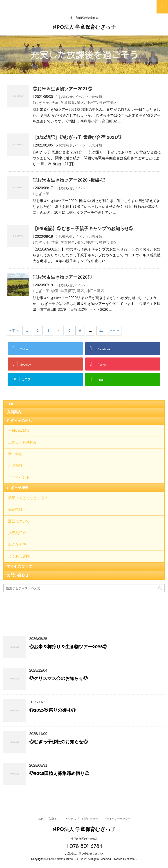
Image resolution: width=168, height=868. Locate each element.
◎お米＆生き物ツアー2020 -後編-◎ (69, 180)
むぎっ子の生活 (20, 421)
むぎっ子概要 (18, 488)
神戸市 (92, 103)
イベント (82, 97)
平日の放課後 (19, 431)
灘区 (81, 103)
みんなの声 (17, 545)
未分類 (97, 97)
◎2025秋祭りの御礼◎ (52, 710)
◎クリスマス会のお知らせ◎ (58, 679)
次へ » (114, 330)
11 (101, 330)
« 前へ (14, 330)
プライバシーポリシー (117, 819)
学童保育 (68, 103)
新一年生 (15, 454)
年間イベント (19, 478)
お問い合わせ (18, 575)
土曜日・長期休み (22, 443)
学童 (55, 103)
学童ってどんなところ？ (28, 498)
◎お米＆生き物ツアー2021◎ (62, 89)
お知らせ (66, 97)
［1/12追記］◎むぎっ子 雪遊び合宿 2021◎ (77, 137)
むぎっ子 (42, 103)
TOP (11, 404)
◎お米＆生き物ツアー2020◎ (62, 277)
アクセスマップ (20, 567)
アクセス (71, 819)
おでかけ (15, 466)
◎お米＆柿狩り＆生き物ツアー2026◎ (68, 647)
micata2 (131, 859)
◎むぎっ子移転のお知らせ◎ (58, 742)
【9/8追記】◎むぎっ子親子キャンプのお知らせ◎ (83, 229)
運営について (19, 522)
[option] (84, 55)
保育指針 (15, 510)
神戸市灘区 (108, 103)
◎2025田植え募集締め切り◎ (59, 774)
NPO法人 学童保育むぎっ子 (84, 28)
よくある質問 (19, 557)
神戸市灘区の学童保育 (84, 839)
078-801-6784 (84, 846)
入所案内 (14, 412)
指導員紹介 (17, 533)
